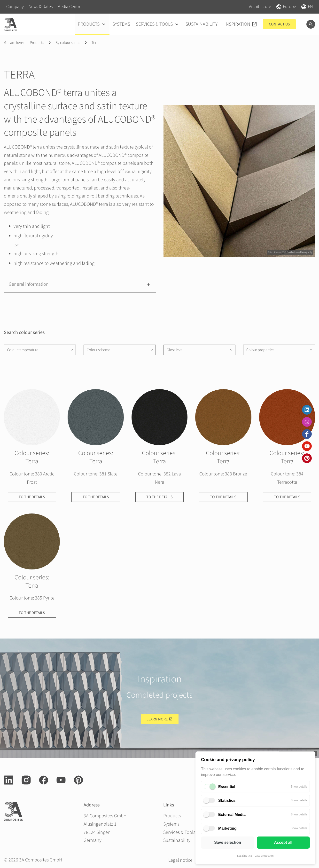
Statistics (227, 801)
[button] (80, 284)
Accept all (283, 842)
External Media (232, 815)
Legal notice (245, 856)
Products (37, 43)
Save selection (228, 842)
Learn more (157, 719)
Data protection (264, 856)
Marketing (227, 828)
